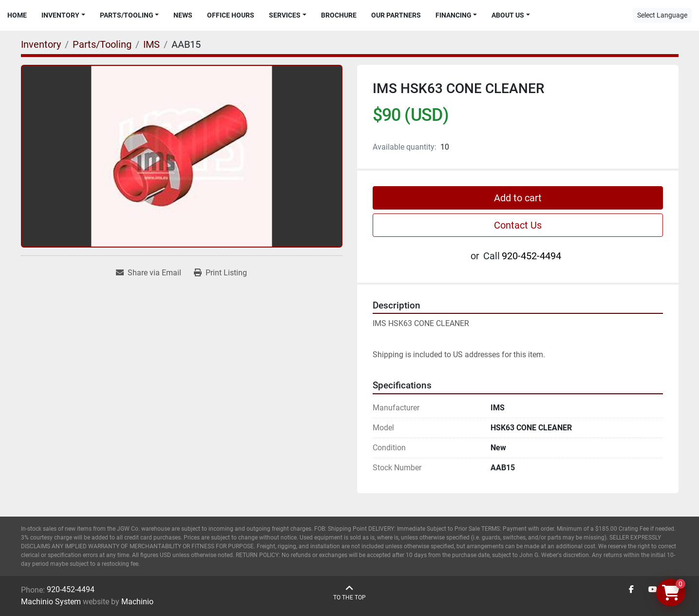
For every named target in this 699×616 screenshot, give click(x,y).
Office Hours (231, 15)
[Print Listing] (220, 273)
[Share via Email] (149, 273)
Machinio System (51, 602)
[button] (63, 15)
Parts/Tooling (127, 15)
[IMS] (151, 44)
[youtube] (653, 590)
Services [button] (285, 15)
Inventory (60, 15)
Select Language (662, 15)
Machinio (137, 602)
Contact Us (518, 225)
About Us (508, 15)
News (183, 15)
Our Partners (396, 15)
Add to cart (518, 198)
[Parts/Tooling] (102, 44)
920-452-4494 (531, 256)
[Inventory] (41, 44)
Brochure (339, 15)
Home (17, 15)
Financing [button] (453, 15)
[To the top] (349, 593)
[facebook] (631, 590)
